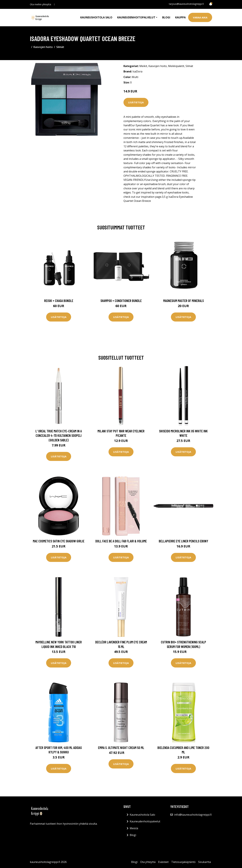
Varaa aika (200, 17)
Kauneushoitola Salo (96, 17)
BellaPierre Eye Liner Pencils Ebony (183, 541)
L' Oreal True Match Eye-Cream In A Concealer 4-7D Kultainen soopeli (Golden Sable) (59, 435)
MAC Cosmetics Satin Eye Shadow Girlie (59, 541)
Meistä (134, 828)
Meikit (143, 66)
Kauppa (180, 17)
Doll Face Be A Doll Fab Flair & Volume (121, 541)
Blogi (166, 17)
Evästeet (163, 862)
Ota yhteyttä (148, 862)
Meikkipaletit (176, 66)
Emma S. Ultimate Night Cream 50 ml (121, 748)
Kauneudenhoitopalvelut (145, 821)
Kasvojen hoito (43, 47)
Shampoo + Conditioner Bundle (121, 301)
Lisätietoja (136, 102)
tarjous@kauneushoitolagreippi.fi (186, 4)
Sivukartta (204, 862)
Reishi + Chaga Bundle (59, 301)
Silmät (60, 47)
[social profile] (54, 4)
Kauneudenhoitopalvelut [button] (136, 17)
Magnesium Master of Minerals (183, 301)
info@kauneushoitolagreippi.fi (193, 815)
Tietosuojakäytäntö (183, 862)
